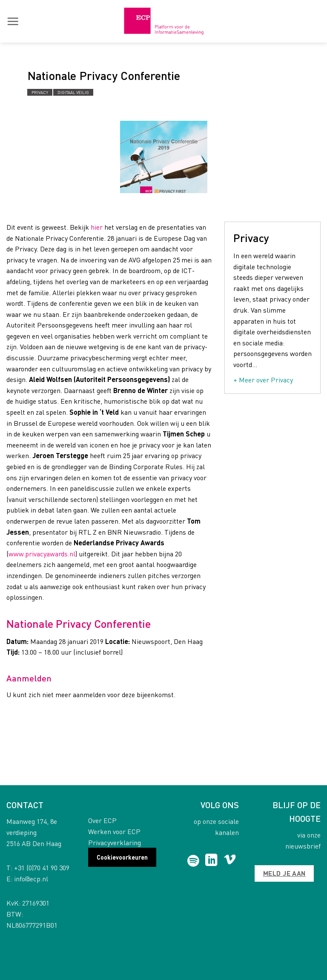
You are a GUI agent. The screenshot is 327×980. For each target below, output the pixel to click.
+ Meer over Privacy (263, 380)
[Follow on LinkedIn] (211, 861)
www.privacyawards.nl (42, 554)
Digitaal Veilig (73, 92)
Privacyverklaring (115, 842)
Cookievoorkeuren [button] (122, 857)
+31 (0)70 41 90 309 (42, 867)
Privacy (40, 92)
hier (97, 227)
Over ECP (102, 820)
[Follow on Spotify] (193, 861)
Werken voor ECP (114, 831)
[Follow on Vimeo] (230, 861)
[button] (13, 21)
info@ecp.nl (31, 879)
